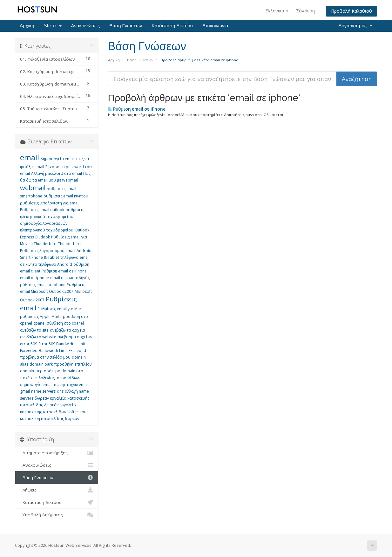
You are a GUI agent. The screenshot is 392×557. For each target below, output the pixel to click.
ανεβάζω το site (34, 330)
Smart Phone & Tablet (40, 257)
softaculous (78, 412)
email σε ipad (62, 278)
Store (53, 26)
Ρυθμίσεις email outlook (42, 210)
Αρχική (27, 26)
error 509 (29, 344)
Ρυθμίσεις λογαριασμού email (48, 251)
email (30, 157)
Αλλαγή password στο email (57, 173)
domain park (41, 364)
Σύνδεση (305, 11)
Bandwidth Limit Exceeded (62, 351)
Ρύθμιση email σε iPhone (137, 109)
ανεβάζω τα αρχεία (68, 330)
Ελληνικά (277, 11)
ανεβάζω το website (38, 337)
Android (84, 251)
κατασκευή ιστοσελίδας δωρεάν (50, 419)
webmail (33, 188)
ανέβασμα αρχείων (75, 337)
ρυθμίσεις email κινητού (66, 196)
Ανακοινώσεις (86, 26)
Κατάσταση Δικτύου (172, 26)
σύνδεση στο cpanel (65, 323)
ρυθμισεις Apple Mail (39, 316)
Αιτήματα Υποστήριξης (57, 453)
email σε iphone (34, 278)
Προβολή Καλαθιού (351, 11)
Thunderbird (69, 244)
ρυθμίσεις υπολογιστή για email (50, 203)
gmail (25, 391)
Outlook (43, 237)
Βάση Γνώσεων (126, 26)
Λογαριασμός (355, 26)
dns (60, 391)
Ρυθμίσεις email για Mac (60, 309)
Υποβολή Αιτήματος (57, 515)
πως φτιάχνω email (71, 385)
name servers (43, 391)
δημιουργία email (36, 385)
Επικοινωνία (215, 26)
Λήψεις (57, 490)
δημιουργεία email (57, 159)
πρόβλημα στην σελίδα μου (45, 357)
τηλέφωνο (69, 257)
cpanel (39, 323)
